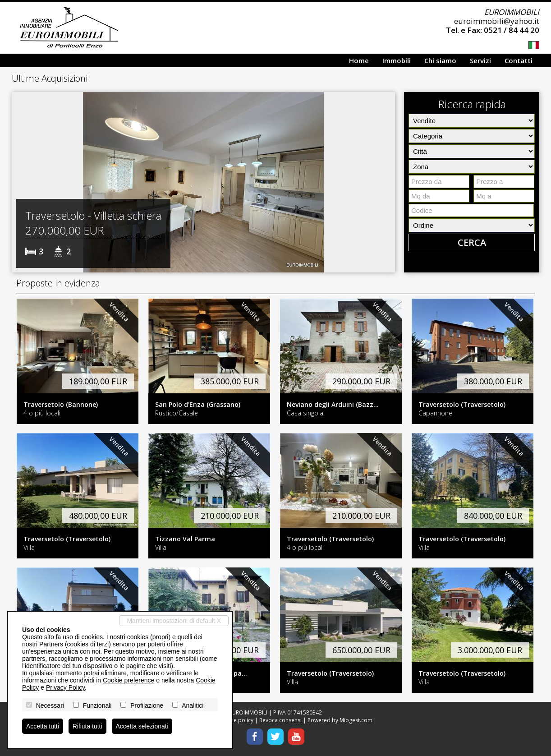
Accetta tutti (43, 726)
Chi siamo (440, 60)
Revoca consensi (280, 720)
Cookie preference (129, 680)
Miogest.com (356, 720)
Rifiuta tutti (87, 726)
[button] (20, 182)
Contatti (519, 60)
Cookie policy (236, 720)
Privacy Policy (65, 687)
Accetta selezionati (142, 726)
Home (359, 60)
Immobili (397, 60)
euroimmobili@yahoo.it (497, 21)
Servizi (480, 60)
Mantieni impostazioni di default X (174, 621)
